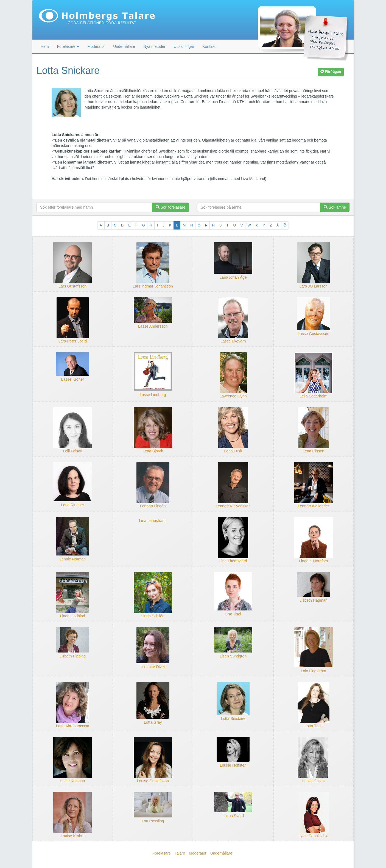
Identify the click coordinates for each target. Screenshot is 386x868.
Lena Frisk (233, 451)
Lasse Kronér (73, 379)
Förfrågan (331, 72)
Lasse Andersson (153, 326)
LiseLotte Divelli (153, 667)
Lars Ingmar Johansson (153, 286)
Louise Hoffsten (233, 765)
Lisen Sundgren (233, 656)
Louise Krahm (72, 836)
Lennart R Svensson (233, 506)
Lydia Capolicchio (313, 836)
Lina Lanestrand (153, 521)
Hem (45, 46)
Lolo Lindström (314, 671)
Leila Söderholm (313, 396)
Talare (180, 853)
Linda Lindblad (73, 616)
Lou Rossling (153, 821)
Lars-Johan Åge (233, 277)
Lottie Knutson (72, 781)
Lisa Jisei (233, 614)
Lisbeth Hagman (314, 600)
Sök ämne (335, 207)
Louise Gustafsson (153, 781)
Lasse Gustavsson (313, 334)
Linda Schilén (153, 616)
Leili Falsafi (72, 451)
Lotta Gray (153, 722)
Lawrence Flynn (233, 396)
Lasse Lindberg (153, 395)
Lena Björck (153, 451)
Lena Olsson (313, 451)
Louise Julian (314, 781)
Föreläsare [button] (68, 46)
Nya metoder (154, 46)
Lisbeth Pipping (72, 656)
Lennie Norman (72, 559)
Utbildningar (184, 46)
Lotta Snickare (233, 718)
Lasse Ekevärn (233, 341)
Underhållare (124, 46)
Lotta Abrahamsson (73, 726)
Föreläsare (162, 853)
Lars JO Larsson (313, 286)
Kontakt (209, 46)
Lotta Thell (313, 726)
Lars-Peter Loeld (72, 341)
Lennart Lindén (153, 506)
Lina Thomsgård (233, 561)
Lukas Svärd (233, 816)
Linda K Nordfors (313, 561)
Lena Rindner (72, 505)
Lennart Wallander (314, 506)
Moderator (96, 46)
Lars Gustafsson (72, 286)
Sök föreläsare (170, 207)
